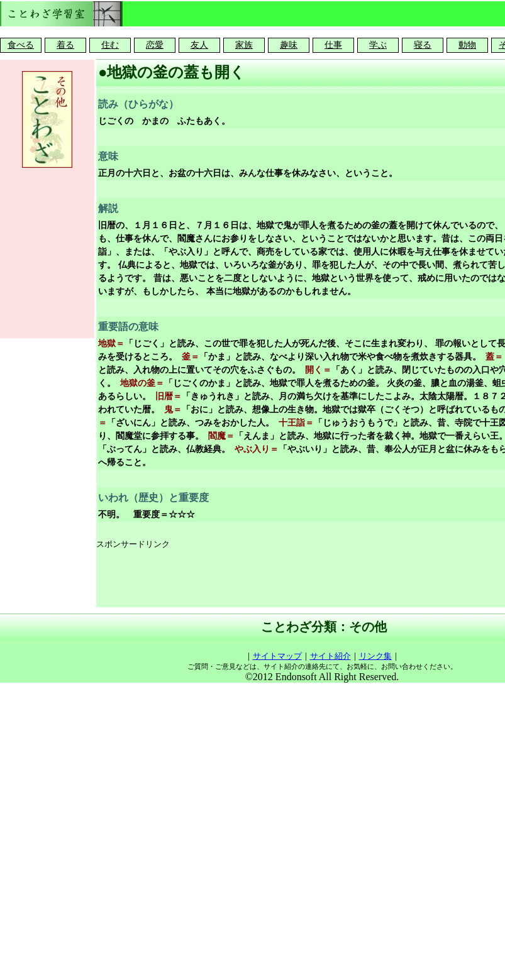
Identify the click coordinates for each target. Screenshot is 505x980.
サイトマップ (277, 656)
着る (65, 45)
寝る (423, 45)
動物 (467, 45)
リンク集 (375, 656)
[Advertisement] (47, 251)
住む (110, 45)
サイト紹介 (330, 656)
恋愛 (155, 45)
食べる (21, 45)
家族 (244, 45)
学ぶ (378, 45)
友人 (199, 45)
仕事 (333, 45)
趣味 (289, 45)
